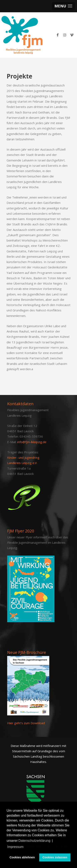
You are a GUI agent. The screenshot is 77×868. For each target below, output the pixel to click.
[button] (63, 6)
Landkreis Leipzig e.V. (22, 463)
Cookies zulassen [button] (55, 857)
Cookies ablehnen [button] (22, 857)
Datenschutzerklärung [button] (34, 841)
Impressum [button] (15, 847)
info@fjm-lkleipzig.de (32, 442)
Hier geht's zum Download (26, 723)
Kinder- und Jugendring (23, 457)
